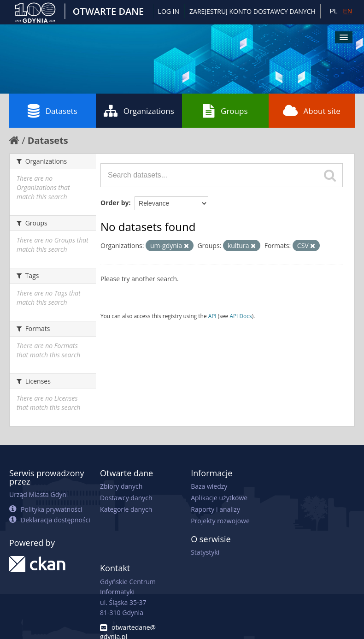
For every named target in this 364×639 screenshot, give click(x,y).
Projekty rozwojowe (220, 521)
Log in (169, 11)
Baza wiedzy (209, 486)
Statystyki (205, 552)
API (212, 316)
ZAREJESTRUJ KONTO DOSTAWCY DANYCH (252, 11)
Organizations (139, 111)
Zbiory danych (121, 486)
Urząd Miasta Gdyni (38, 494)
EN (348, 11)
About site (312, 111)
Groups (225, 111)
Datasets (53, 111)
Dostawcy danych (126, 498)
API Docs (241, 316)
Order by (114, 203)
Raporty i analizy (215, 509)
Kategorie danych (126, 509)
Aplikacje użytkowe (219, 498)
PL (333, 11)
